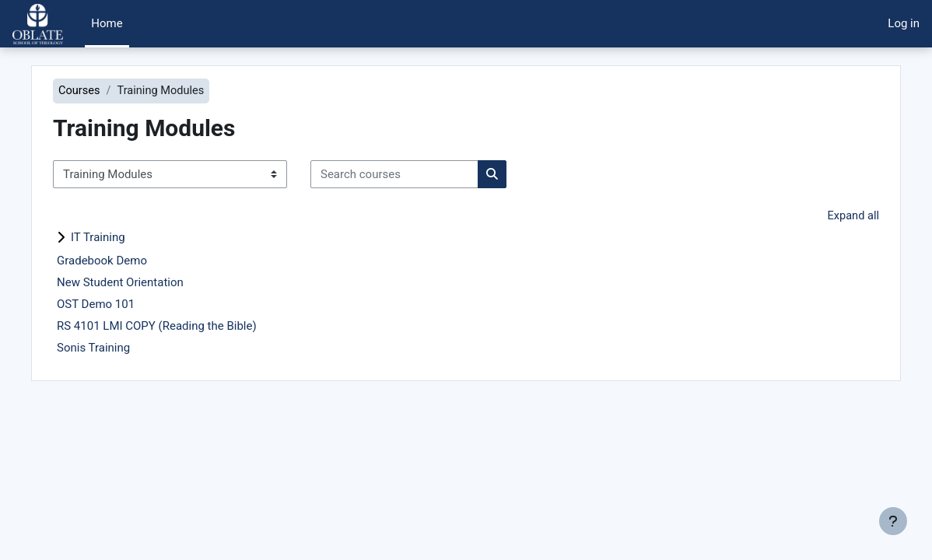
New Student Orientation (148, 283)
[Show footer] (893, 521)
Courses (108, 91)
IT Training (126, 238)
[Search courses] (422, 174)
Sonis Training (121, 348)
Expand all (825, 217)
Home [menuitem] (107, 23)
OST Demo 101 (124, 305)
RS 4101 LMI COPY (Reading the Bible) (185, 327)
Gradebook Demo (130, 261)
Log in (904, 23)
